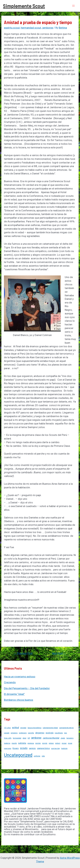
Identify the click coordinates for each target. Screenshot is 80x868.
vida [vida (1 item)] (43, 756)
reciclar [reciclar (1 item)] (38, 743)
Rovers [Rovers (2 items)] (16, 748)
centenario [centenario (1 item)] (23, 733)
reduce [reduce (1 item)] (51, 743)
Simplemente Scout (24, 6)
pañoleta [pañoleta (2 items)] (22, 743)
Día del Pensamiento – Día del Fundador (27, 688)
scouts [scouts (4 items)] (24, 748)
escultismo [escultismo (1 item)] (59, 733)
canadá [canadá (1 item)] (7, 733)
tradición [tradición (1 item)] (64, 748)
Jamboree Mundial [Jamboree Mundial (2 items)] (51, 738)
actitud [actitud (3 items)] (15, 728)
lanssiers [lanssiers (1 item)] (70, 738)
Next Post (59, 653)
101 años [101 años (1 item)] (7, 728)
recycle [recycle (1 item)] (45, 743)
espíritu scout (12, 28)
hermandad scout (31, 28)
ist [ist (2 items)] (29, 738)
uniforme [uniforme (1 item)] (37, 756)
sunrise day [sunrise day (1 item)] (55, 748)
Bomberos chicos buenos (19, 700)
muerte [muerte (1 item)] (14, 743)
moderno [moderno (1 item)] (7, 743)
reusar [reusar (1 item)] (64, 743)
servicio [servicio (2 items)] (32, 748)
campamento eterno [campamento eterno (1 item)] (66, 728)
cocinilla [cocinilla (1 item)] (31, 733)
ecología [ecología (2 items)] (50, 733)
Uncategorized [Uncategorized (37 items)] (18, 755)
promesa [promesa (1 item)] (31, 743)
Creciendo (10, 682)
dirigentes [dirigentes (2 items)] (40, 733)
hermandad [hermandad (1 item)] (17, 738)
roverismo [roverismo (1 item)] (8, 748)
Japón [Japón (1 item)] (63, 738)
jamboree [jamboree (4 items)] (36, 738)
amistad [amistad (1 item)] (23, 728)
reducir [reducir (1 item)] (58, 743)
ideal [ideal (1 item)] (24, 738)
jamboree (48, 28)
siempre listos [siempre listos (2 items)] (43, 748)
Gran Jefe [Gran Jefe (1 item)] (8, 738)
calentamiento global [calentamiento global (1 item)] (50, 728)
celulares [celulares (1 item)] (14, 733)
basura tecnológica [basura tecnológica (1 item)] (35, 728)
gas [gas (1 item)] (65, 733)
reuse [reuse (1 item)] (70, 743)
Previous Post (23, 653)
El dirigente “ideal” (14, 694)
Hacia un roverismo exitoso (20, 677)
